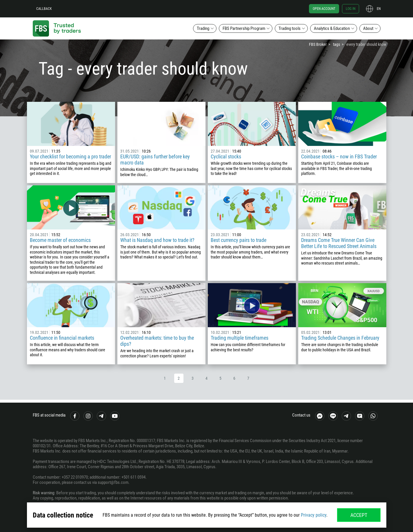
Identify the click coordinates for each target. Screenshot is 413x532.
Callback (44, 9)
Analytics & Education (332, 28)
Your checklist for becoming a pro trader (70, 156)
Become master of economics (60, 240)
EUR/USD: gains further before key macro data (155, 160)
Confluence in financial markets (62, 338)
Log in (351, 9)
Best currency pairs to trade (239, 240)
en (379, 9)
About (368, 28)
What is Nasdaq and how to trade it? (157, 240)
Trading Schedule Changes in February (340, 338)
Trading (203, 28)
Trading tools (290, 28)
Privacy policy (314, 515)
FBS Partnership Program (244, 28)
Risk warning (43, 493)
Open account (324, 9)
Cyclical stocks (226, 156)
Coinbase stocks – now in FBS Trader (339, 156)
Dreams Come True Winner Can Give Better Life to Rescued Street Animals (339, 243)
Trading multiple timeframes (240, 338)
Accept (359, 515)
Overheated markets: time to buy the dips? (157, 341)
